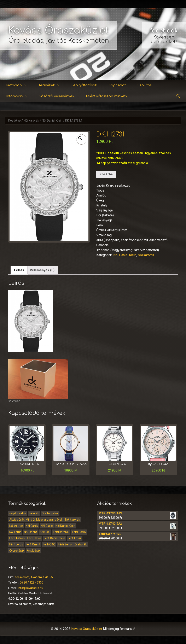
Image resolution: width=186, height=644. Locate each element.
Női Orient (30, 532)
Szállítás (144, 85)
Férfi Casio (34, 538)
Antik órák (34, 551)
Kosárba (106, 174)
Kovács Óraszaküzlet (59, 31)
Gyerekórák (17, 551)
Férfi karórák (61, 532)
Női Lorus (15, 532)
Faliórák (34, 513)
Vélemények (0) (42, 270)
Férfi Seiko (65, 544)
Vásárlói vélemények (57, 96)
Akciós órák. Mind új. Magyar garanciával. (36, 520)
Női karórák (31, 121)
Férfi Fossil (75, 538)
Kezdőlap (19, 85)
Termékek (52, 85)
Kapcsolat (117, 85)
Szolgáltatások (84, 85)
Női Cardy (32, 526)
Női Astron (16, 526)
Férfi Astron (17, 538)
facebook (164, 31)
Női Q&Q (45, 532)
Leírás (19, 270)
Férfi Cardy (79, 532)
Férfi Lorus (16, 544)
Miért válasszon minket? (107, 96)
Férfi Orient (33, 544)
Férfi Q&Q (49, 544)
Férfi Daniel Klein (54, 538)
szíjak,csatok (18, 513)
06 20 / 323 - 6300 (31, 582)
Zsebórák (81, 544)
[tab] (19, 270)
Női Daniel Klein (52, 121)
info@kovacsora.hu (30, 588)
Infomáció (19, 96)
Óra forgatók (50, 513)
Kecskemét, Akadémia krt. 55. (34, 577)
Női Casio (47, 526)
